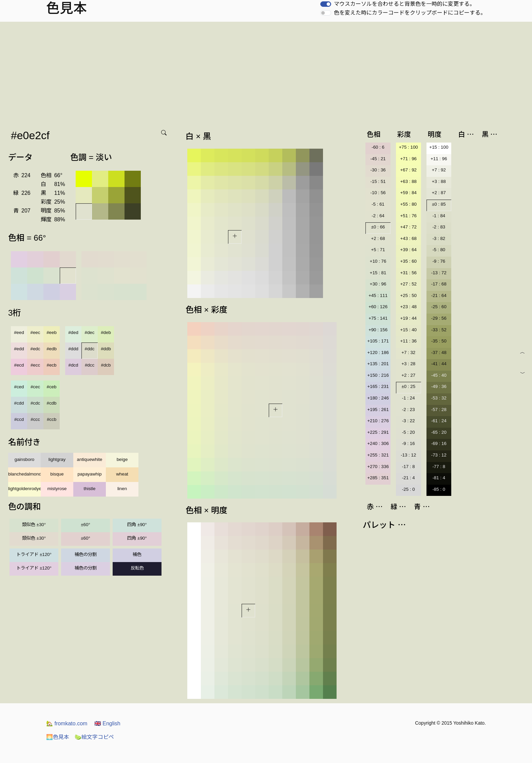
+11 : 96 (439, 159)
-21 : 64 (439, 295)
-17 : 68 (439, 284)
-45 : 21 (378, 159)
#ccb (52, 419)
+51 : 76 (408, 216)
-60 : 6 (378, 147)
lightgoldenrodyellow (24, 489)
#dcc (90, 365)
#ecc (35, 365)
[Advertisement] (266, 73)
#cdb (52, 403)
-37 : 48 (439, 352)
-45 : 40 (439, 375)
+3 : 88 (439, 181)
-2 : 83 (439, 227)
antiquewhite (90, 459)
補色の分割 (86, 554)
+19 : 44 (408, 318)
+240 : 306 (378, 443)
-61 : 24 (439, 421)
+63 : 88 (408, 181)
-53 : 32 (439, 398)
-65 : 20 (439, 432)
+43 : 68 (408, 238)
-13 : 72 (439, 273)
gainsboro (25, 459)
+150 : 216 (378, 375)
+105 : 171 (378, 341)
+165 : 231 (378, 386)
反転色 (137, 568)
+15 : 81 (378, 273)
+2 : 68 (378, 238)
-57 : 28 (439, 410)
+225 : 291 (378, 432)
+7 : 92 (439, 170)
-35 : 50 (439, 341)
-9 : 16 (408, 443)
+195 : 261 (378, 410)
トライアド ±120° (34, 554)
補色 (137, 554)
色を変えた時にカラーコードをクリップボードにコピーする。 (410, 13)
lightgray (57, 459)
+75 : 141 (378, 318)
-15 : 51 (378, 181)
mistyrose (57, 489)
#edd (19, 349)
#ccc (35, 419)
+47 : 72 (408, 227)
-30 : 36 (378, 170)
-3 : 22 (408, 421)
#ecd (19, 365)
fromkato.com (67, 723)
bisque (57, 474)
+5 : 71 (378, 250)
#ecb (52, 365)
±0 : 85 (439, 204)
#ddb (106, 349)
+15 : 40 (408, 330)
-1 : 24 (408, 398)
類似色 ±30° (34, 525)
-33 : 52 (439, 330)
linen (122, 489)
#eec (35, 332)
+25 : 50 (408, 295)
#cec (35, 387)
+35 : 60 (408, 261)
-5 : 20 (408, 432)
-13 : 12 (408, 455)
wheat (122, 474)
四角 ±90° (137, 525)
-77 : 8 (439, 467)
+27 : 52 (408, 284)
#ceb (52, 387)
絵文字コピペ (94, 737)
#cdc (35, 403)
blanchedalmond (24, 474)
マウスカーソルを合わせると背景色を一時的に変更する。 (404, 4)
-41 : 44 (439, 364)
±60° (85, 525)
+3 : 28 (408, 364)
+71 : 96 (408, 159)
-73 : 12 (439, 455)
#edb (52, 349)
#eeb (52, 332)
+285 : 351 (378, 478)
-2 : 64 (378, 216)
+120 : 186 (378, 352)
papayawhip (89, 474)
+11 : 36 (408, 341)
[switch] (326, 4)
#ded (73, 332)
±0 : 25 (408, 386)
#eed (19, 332)
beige (122, 459)
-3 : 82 (439, 238)
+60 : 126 (378, 307)
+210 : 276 (378, 421)
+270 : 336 (378, 467)
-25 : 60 (439, 307)
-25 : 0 (408, 489)
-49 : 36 (439, 386)
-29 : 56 (439, 318)
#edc (35, 349)
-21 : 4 (408, 478)
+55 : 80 (408, 204)
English (107, 723)
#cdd (19, 403)
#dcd (73, 365)
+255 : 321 (378, 455)
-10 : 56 (378, 193)
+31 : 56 (408, 273)
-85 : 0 (439, 489)
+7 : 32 (408, 352)
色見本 (58, 737)
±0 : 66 (378, 227)
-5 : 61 (378, 204)
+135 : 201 (378, 364)
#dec (90, 332)
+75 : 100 (408, 147)
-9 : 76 (439, 261)
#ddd (73, 349)
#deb (106, 332)
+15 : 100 (439, 147)
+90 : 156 (378, 330)
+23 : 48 (408, 307)
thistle (90, 489)
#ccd (19, 419)
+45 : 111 (378, 295)
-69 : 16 (439, 443)
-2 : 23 (408, 410)
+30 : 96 (378, 284)
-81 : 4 (439, 478)
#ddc (90, 349)
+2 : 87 (439, 193)
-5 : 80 (439, 250)
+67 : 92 (408, 170)
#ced (19, 387)
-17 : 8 (408, 467)
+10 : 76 (378, 261)
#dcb (106, 365)
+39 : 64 (408, 250)
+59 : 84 (408, 193)
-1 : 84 (439, 216)
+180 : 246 (378, 398)
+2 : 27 (408, 375)
